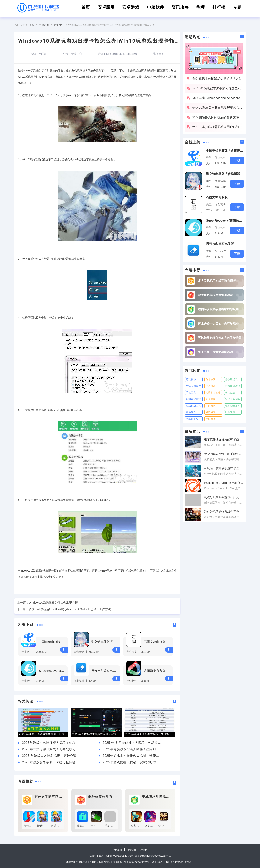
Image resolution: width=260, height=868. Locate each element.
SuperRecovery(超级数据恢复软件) (53, 671)
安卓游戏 (131, 7)
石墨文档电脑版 (155, 642)
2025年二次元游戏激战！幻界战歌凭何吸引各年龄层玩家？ (51, 749)
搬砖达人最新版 (47, 826)
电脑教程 (44, 25)
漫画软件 (191, 412)
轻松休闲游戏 (233, 399)
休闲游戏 (211, 406)
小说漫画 (211, 386)
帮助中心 (59, 25)
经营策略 (230, 412)
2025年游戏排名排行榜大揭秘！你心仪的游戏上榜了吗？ (51, 743)
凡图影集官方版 (155, 671)
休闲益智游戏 (193, 399)
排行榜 (219, 7)
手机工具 (191, 393)
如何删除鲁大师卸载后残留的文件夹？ (218, 117)
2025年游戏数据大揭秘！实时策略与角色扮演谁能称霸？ (132, 762)
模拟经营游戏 (233, 406)
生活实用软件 (193, 386)
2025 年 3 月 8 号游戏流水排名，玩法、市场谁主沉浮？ (44, 734)
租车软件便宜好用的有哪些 (221, 439)
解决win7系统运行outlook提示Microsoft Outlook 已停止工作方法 (70, 609)
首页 (86, 7)
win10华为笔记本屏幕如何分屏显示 (217, 88)
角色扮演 (211, 379)
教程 (201, 7)
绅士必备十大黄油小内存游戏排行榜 (220, 323)
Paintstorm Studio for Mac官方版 (224, 483)
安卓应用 (106, 7)
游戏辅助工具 (193, 406)
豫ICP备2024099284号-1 (158, 856)
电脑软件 (155, 7)
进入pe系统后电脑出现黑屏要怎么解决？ (218, 108)
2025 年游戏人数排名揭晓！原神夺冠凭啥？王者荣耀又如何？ (51, 756)
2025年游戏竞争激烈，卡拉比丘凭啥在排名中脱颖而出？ (51, 762)
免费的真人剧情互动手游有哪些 (224, 454)
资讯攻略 (180, 7)
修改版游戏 (232, 379)
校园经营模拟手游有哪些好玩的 (218, 309)
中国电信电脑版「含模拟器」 (53, 642)
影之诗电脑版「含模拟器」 (105, 642)
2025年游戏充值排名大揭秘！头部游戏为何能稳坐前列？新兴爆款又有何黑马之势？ (150, 734)
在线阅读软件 (233, 386)
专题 (237, 7)
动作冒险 (211, 399)
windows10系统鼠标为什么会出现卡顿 (53, 603)
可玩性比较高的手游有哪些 (221, 468)
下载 (64, 650)
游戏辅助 (191, 379)
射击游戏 (211, 412)
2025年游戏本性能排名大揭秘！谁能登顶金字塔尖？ (132, 756)
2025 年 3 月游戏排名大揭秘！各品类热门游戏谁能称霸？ (132, 743)
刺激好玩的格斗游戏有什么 (221, 497)
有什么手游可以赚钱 (49, 797)
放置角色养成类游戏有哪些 (215, 295)
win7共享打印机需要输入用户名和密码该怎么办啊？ (218, 127)
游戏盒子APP (194, 419)
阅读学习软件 (213, 393)
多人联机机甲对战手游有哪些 (217, 281)
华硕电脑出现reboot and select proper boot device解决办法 (218, 98)
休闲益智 (230, 393)
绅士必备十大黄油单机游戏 (215, 352)
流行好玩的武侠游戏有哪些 (221, 512)
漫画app (210, 419)
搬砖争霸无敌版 (33, 826)
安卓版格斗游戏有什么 (157, 797)
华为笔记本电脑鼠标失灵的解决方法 (217, 79)
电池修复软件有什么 (103, 797)
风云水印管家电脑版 (105, 671)
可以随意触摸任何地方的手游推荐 (220, 338)
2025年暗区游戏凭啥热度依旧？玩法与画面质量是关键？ (97, 734)
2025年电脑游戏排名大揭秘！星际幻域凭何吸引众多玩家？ (132, 749)
